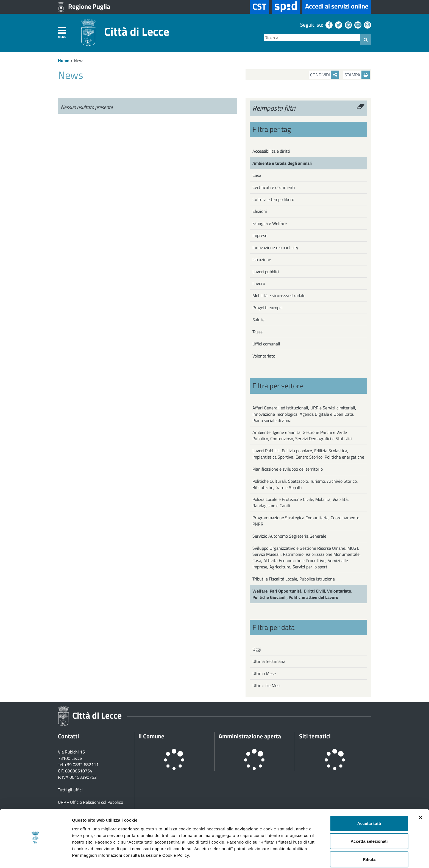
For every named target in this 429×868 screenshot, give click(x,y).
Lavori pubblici (266, 272)
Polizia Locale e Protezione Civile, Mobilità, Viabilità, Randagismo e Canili (301, 502)
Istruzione (262, 259)
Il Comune (151, 736)
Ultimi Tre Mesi (266, 685)
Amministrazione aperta (250, 736)
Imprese (260, 235)
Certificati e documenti (274, 187)
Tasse (257, 332)
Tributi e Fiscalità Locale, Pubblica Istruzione (294, 579)
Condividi (325, 75)
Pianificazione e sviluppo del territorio (288, 469)
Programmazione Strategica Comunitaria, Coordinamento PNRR (306, 521)
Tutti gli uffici (70, 790)
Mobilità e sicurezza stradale (279, 295)
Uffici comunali (266, 344)
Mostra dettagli (289, 857)
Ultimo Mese (264, 673)
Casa (257, 175)
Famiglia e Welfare (270, 223)
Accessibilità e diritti (271, 151)
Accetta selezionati (369, 826)
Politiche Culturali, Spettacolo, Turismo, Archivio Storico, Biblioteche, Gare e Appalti (305, 484)
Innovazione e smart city (275, 247)
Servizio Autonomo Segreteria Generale (289, 536)
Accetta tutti (369, 807)
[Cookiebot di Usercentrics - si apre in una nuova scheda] (36, 857)
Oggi (257, 649)
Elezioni (260, 211)
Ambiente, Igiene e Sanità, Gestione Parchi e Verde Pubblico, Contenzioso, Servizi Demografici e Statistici (302, 435)
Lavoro (259, 283)
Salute (258, 320)
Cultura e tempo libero (273, 199)
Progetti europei (268, 308)
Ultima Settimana (269, 661)
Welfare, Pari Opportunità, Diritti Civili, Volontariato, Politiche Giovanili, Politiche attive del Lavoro (302, 594)
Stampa (357, 75)
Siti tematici (315, 736)
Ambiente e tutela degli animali (282, 163)
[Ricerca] (312, 38)
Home (64, 60)
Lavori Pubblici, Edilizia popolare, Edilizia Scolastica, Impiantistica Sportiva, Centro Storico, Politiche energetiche (308, 454)
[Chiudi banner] (420, 802)
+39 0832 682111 (81, 764)
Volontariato (264, 356)
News (79, 60)
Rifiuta (369, 843)
